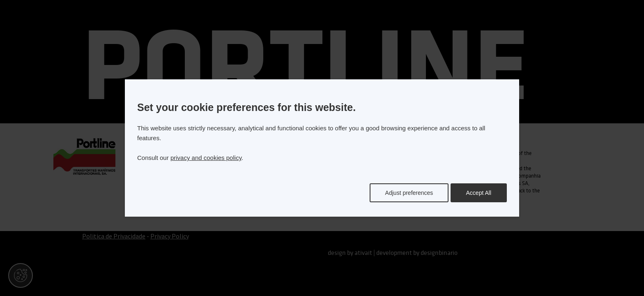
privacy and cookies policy (206, 158)
